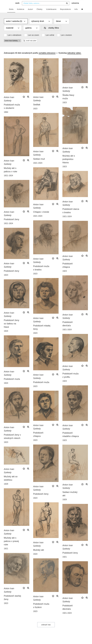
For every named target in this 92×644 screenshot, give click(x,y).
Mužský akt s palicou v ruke (10, 175)
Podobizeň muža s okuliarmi (12, 111)
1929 (65, 504)
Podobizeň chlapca (68, 270)
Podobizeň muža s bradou (41, 273)
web (17, 8)
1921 (6, 553)
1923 (35, 113)
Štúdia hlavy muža (68, 102)
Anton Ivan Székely (9, 104)
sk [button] (82, 4)
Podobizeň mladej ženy (42, 332)
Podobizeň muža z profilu (70, 380)
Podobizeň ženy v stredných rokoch (12, 441)
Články (40, 14)
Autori (30, 14)
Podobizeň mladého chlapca (71, 439)
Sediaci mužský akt (70, 499)
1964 (6, 117)
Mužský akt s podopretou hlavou (69, 164)
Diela (11, 14)
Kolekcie (21, 14)
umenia (75, 8)
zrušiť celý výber (30, 45)
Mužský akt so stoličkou (11, 483)
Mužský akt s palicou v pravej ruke (11, 546)
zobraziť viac (46, 629)
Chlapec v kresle (41, 217)
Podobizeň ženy (11, 224)
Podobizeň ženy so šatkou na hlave (11, 328)
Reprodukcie (66, 14)
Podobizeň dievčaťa (68, 329)
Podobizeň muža (12, 384)
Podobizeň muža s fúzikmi (41, 610)
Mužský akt (39, 555)
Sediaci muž (39, 164)
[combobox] (46, 8)
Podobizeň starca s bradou (71, 216)
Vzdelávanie (51, 14)
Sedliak (37, 109)
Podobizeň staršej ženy (12, 602)
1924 (6, 336)
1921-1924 (38, 168)
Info (76, 14)
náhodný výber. (74, 58)
